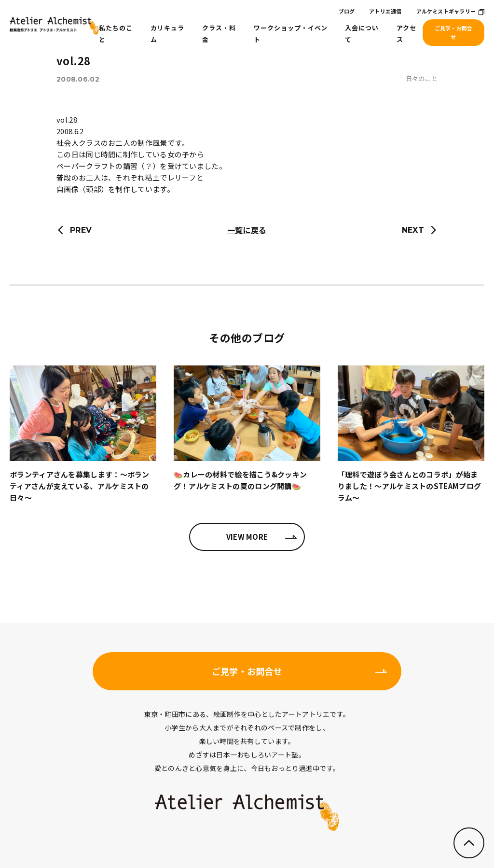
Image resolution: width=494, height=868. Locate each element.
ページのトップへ (469, 843)
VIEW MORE (247, 537)
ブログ (347, 11)
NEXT (413, 230)
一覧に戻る (247, 230)
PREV (81, 230)
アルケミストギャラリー (446, 11)
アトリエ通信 (385, 11)
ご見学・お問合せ (454, 32)
